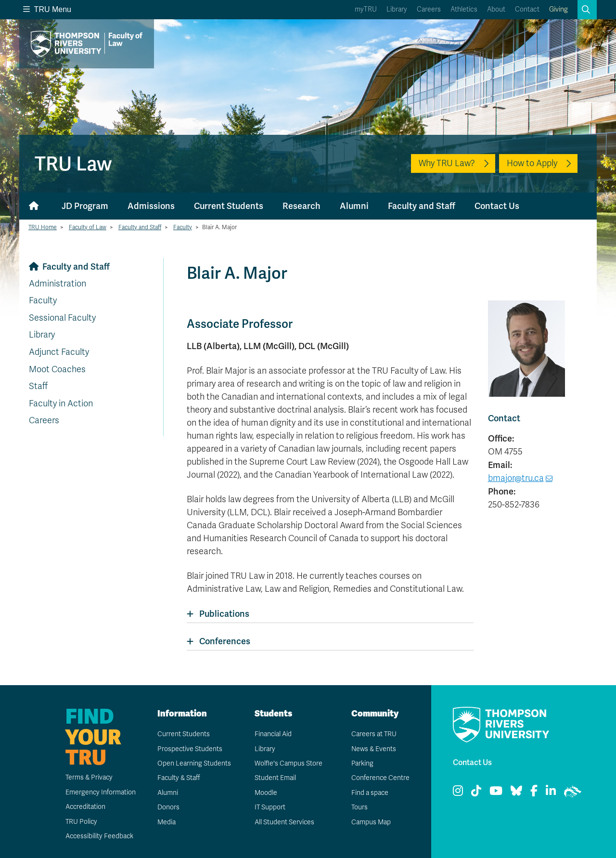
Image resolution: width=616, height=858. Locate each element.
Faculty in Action (61, 403)
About (496, 9)
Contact (527, 9)
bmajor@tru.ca (516, 478)
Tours (359, 807)
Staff (38, 386)
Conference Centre (380, 778)
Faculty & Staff (179, 778)
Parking (362, 763)
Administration (58, 284)
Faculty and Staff (422, 206)
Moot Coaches (57, 369)
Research (302, 206)
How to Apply (532, 163)
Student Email (275, 778)
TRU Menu (47, 9)
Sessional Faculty (62, 318)
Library (397, 9)
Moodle (265, 793)
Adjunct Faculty (59, 352)
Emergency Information (100, 792)
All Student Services (284, 822)
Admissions (151, 206)
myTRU (366, 9)
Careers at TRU (374, 734)
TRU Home (43, 227)
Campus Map (371, 822)
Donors (168, 807)
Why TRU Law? (447, 163)
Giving (558, 9)
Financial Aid (273, 734)
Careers (429, 9)
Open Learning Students (194, 763)
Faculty (183, 227)
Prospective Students (190, 749)
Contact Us (497, 206)
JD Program (85, 206)
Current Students (229, 206)
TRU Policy (81, 822)
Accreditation (85, 807)
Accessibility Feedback (99, 836)
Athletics (464, 9)
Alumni (354, 206)
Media (166, 822)
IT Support (270, 807)
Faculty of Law (88, 227)
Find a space (370, 793)
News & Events (373, 749)
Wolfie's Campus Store (288, 763)
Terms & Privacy (89, 777)
